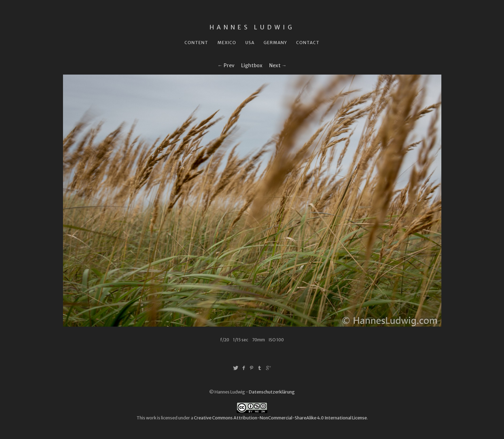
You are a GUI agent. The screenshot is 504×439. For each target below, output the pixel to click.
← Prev (226, 65)
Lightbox (252, 65)
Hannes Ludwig (252, 27)
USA (250, 43)
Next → (278, 65)
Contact (308, 43)
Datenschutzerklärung (272, 392)
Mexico (227, 43)
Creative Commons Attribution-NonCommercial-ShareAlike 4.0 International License (280, 418)
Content (196, 43)
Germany (275, 43)
